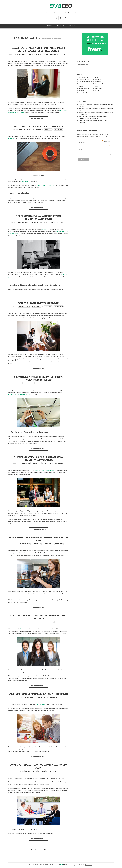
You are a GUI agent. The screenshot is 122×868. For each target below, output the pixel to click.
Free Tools (60, 26)
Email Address (94, 143)
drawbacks (24, 181)
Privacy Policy (89, 865)
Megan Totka (54, 383)
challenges (45, 229)
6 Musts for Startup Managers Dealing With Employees (38, 694)
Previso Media (81, 865)
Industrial (81, 91)
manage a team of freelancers (46, 185)
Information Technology (86, 93)
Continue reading (39, 118)
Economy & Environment (86, 82)
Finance (81, 86)
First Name (94, 149)
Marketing (98, 82)
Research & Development (102, 84)
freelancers (12, 139)
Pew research (24, 629)
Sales (97, 86)
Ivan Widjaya (63, 54)
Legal (30, 54)
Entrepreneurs (83, 84)
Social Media (99, 88)
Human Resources (20, 54)
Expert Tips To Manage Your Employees (38, 303)
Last (44, 850)
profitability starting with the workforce (20, 394)
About (49, 26)
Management (38, 54)
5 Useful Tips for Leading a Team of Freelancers (39, 126)
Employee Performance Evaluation (45, 470)
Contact (72, 26)
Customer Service (84, 79)
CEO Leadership (23, 622)
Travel (97, 91)
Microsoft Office (41, 704)
